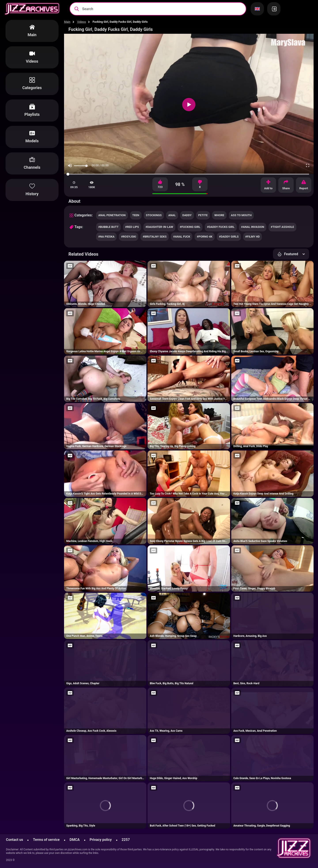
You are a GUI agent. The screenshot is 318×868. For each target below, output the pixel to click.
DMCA (75, 840)
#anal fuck (182, 237)
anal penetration (112, 215)
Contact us (14, 840)
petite (203, 215)
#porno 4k (204, 237)
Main (67, 22)
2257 (126, 840)
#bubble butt (108, 227)
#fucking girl (190, 227)
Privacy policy (101, 840)
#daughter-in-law (159, 227)
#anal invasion (253, 227)
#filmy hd (253, 237)
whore (219, 215)
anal (172, 215)
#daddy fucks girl (221, 227)
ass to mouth (241, 215)
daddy (187, 215)
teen (136, 215)
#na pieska (106, 237)
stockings (154, 215)
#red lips (132, 227)
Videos (81, 22)
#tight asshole (282, 227)
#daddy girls (229, 237)
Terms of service (46, 840)
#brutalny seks (155, 237)
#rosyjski (129, 237)
